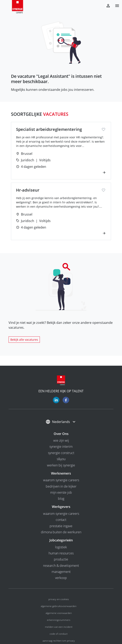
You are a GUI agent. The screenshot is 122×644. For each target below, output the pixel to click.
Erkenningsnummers (59, 620)
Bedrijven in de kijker (61, 486)
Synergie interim (61, 447)
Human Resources (61, 553)
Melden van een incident (59, 627)
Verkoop (61, 578)
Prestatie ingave (61, 526)
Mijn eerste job (61, 492)
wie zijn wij (61, 440)
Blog (61, 499)
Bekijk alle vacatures (24, 340)
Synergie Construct (61, 453)
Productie (61, 559)
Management (61, 572)
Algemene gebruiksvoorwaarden (59, 606)
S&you (61, 459)
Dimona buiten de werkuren (61, 532)
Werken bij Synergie (61, 465)
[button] (115, 6)
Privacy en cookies (59, 599)
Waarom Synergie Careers (61, 480)
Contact (61, 520)
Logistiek (61, 547)
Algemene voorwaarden (59, 613)
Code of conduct (59, 634)
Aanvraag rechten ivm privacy (59, 641)
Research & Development (61, 566)
